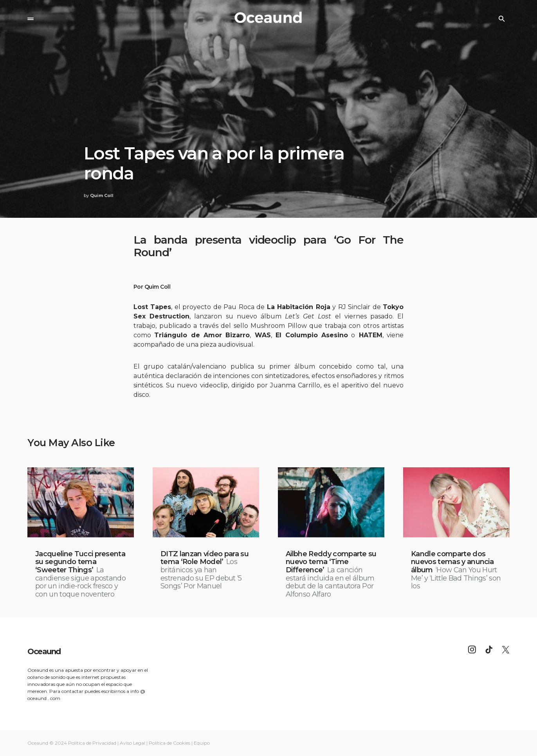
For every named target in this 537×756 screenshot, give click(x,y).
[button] (31, 19)
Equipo (202, 743)
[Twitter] (506, 649)
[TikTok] (489, 649)
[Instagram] (472, 649)
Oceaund (44, 651)
